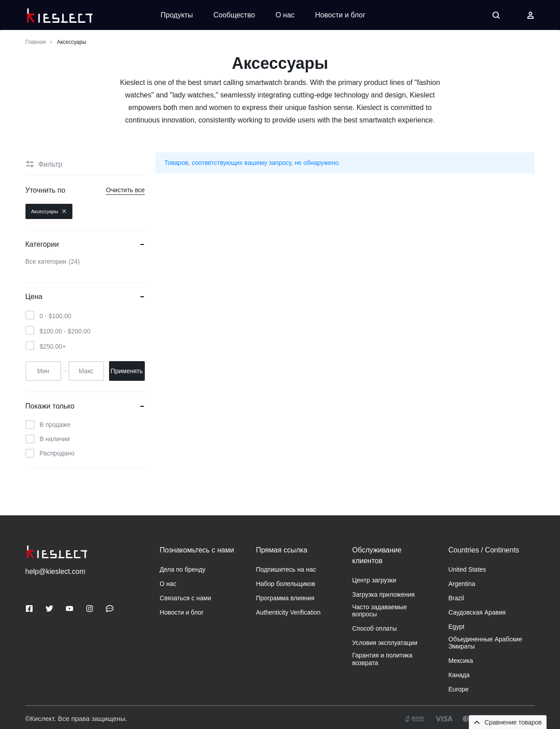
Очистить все (125, 190)
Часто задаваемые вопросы (380, 611)
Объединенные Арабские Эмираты (485, 643)
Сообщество (234, 15)
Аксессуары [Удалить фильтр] (49, 211)
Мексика (461, 661)
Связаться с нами (185, 598)
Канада (459, 675)
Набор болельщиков (286, 584)
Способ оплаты (375, 628)
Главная (36, 42)
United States (467, 569)
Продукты (177, 15)
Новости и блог (340, 15)
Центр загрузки (374, 580)
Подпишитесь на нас (286, 569)
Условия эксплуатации (385, 643)
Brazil (456, 598)
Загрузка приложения (383, 594)
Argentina (462, 584)
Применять (126, 371)
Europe (458, 689)
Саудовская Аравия (477, 612)
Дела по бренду (182, 569)
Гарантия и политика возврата (382, 659)
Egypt (456, 627)
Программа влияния (285, 598)
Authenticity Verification (288, 612)
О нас (285, 15)
